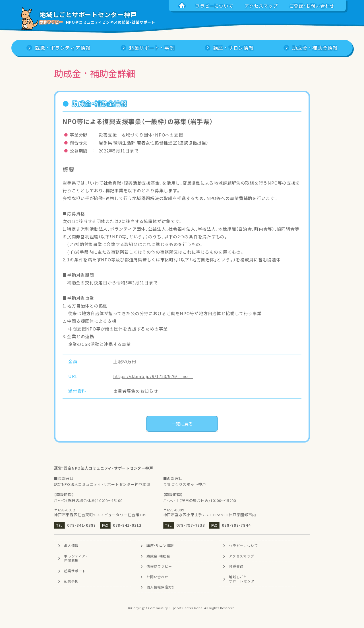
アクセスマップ (241, 556)
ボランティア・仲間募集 (76, 558)
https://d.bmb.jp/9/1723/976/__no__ (153, 376)
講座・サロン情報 (160, 546)
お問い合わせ (157, 577)
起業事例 (71, 581)
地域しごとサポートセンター (243, 579)
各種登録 (236, 566)
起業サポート (75, 571)
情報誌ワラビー (159, 566)
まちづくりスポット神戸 (185, 484)
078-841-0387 (81, 525)
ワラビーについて (243, 546)
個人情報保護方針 (161, 587)
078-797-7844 (236, 525)
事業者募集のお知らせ (136, 391)
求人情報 (71, 546)
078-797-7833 (191, 525)
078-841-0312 (127, 525)
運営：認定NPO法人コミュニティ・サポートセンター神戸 (104, 468)
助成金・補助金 (158, 556)
